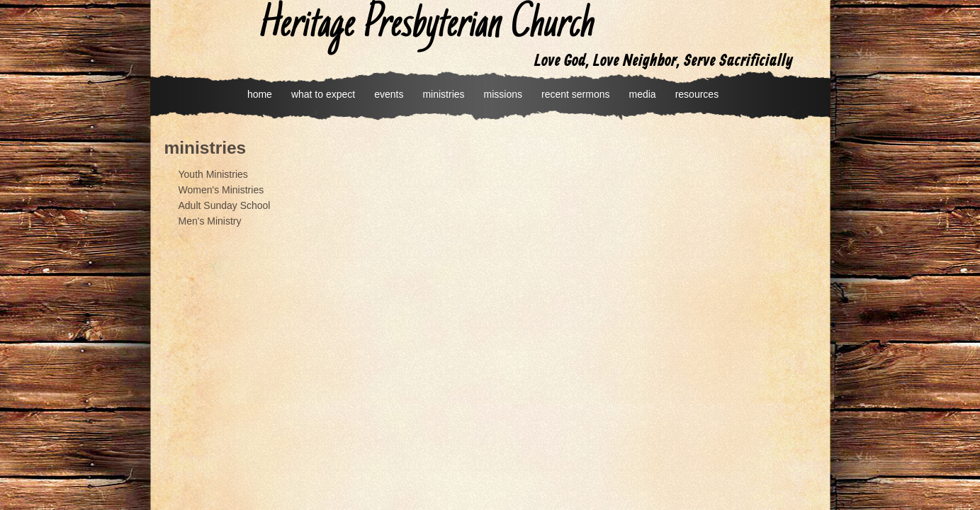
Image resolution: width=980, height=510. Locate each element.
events (389, 94)
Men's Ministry (210, 221)
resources (697, 94)
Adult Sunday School (225, 205)
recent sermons (575, 94)
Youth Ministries (213, 174)
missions (503, 94)
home (260, 94)
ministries (443, 94)
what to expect (323, 94)
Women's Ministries (221, 190)
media (643, 94)
